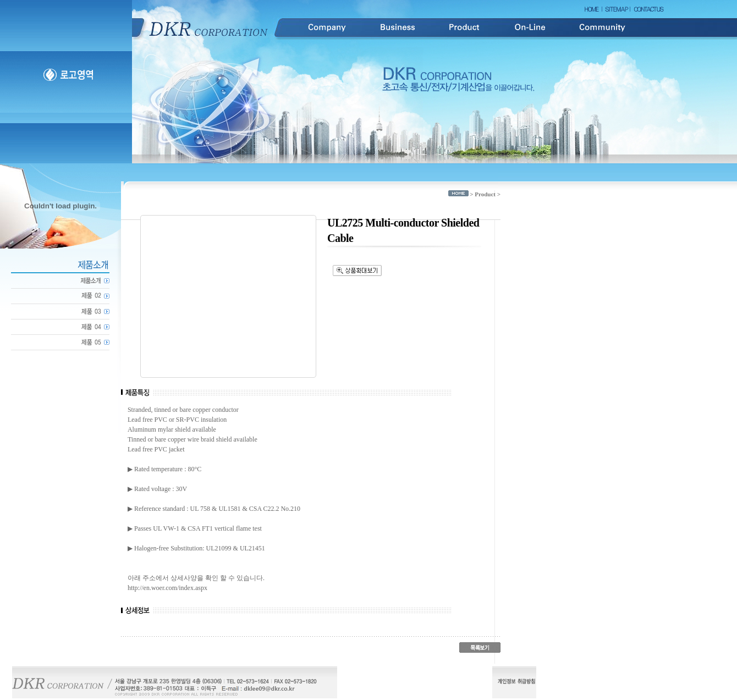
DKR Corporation (209, 28)
